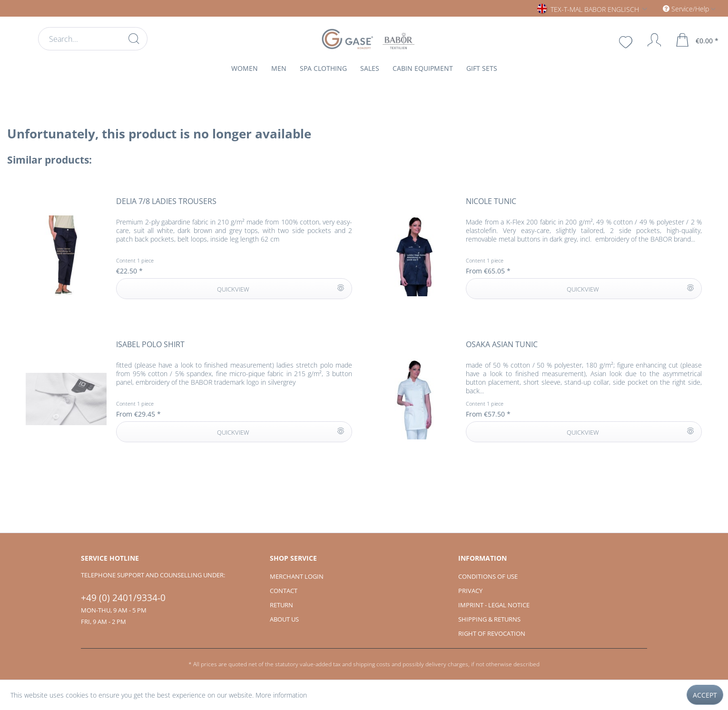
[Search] (134, 39)
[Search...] (93, 39)
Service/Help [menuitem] (687, 9)
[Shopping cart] (698, 40)
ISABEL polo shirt (150, 345)
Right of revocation (492, 633)
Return (281, 605)
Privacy (470, 591)
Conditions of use (488, 576)
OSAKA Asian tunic (502, 345)
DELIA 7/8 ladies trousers (166, 201)
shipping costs (372, 664)
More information (281, 695)
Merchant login (297, 576)
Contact (284, 591)
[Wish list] (627, 41)
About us (284, 619)
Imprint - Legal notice (494, 605)
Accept (705, 695)
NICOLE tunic (491, 201)
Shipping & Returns (489, 619)
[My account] (650, 40)
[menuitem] (93, 39)
